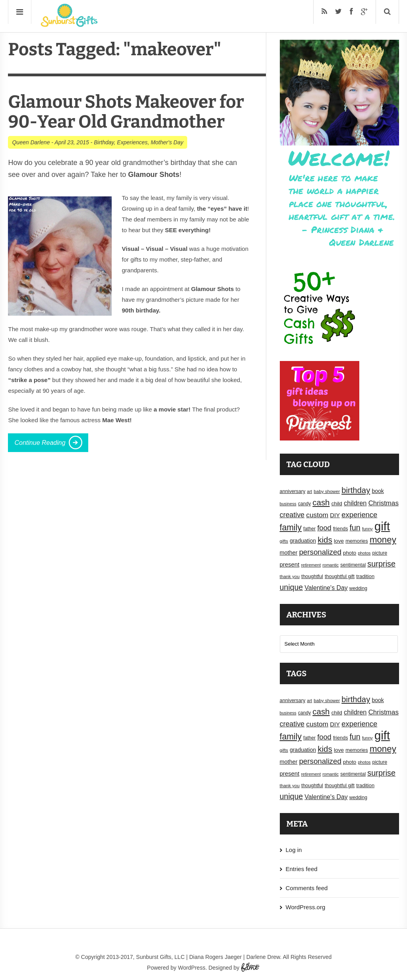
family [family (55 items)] (291, 527)
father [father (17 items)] (309, 529)
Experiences (132, 142)
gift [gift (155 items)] (382, 526)
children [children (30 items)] (355, 503)
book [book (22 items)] (378, 491)
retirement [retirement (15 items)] (311, 565)
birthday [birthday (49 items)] (356, 490)
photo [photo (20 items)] (350, 553)
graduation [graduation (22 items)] (303, 541)
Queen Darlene (31, 142)
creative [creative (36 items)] (292, 515)
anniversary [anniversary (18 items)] (293, 491)
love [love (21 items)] (339, 541)
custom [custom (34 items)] (317, 515)
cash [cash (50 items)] (321, 502)
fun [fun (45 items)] (355, 528)
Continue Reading (40, 443)
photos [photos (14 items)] (364, 553)
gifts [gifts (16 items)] (284, 541)
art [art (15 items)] (309, 491)
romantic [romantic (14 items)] (330, 565)
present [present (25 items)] (290, 565)
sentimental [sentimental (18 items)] (353, 565)
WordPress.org (306, 907)
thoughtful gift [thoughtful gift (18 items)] (340, 576)
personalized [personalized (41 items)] (320, 552)
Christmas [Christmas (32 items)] (384, 503)
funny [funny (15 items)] (367, 529)
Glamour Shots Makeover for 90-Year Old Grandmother (126, 112)
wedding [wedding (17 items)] (358, 588)
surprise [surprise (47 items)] (381, 564)
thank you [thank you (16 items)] (290, 576)
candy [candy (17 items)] (304, 504)
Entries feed (302, 869)
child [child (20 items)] (337, 504)
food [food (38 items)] (324, 528)
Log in (294, 850)
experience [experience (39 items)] (359, 515)
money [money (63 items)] (383, 540)
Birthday (104, 142)
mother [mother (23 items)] (289, 553)
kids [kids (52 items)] (325, 540)
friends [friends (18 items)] (341, 529)
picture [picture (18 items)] (380, 553)
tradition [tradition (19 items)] (365, 576)
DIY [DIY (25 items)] (335, 515)
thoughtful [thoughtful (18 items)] (312, 576)
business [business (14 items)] (288, 504)
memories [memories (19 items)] (357, 541)
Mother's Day (167, 142)
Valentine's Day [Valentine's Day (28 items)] (326, 588)
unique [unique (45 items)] (292, 587)
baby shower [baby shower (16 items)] (327, 491)
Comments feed (307, 888)
